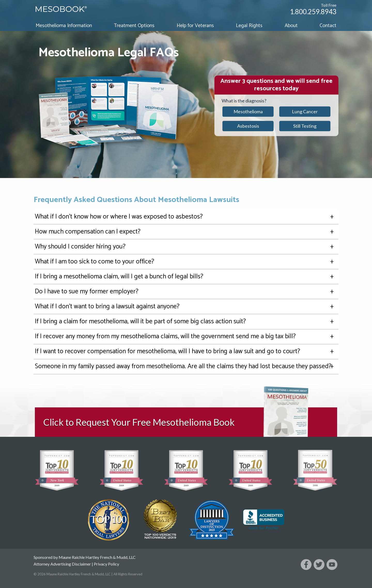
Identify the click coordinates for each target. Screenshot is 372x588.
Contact (328, 26)
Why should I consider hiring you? (186, 247)
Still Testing (305, 126)
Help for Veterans (195, 26)
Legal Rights (249, 26)
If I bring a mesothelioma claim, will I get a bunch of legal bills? (186, 277)
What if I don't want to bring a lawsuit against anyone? (186, 307)
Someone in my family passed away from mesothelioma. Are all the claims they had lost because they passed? (186, 367)
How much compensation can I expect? (186, 232)
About (291, 26)
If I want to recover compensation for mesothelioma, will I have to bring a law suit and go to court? (186, 352)
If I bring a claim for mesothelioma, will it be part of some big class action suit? (186, 322)
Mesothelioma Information (64, 26)
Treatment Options (134, 26)
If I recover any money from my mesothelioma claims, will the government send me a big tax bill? (186, 337)
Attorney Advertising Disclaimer (62, 564)
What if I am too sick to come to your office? (186, 262)
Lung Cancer (305, 111)
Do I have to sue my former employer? (186, 292)
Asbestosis (248, 126)
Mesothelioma (248, 111)
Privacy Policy (106, 564)
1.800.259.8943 (313, 12)
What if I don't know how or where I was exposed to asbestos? (186, 217)
